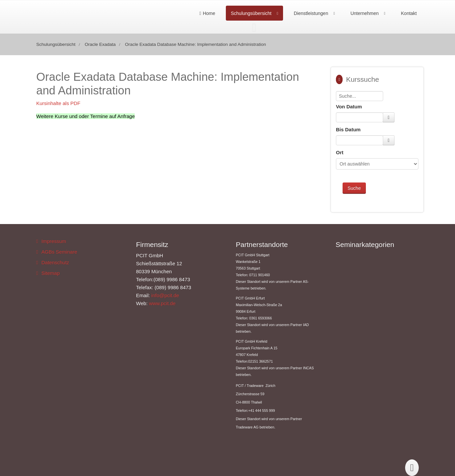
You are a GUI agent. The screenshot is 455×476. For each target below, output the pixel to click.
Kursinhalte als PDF (58, 103)
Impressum (54, 241)
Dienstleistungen (311, 13)
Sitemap (50, 273)
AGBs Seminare (59, 252)
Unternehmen (365, 13)
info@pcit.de (165, 295)
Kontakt (409, 13)
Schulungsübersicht (251, 13)
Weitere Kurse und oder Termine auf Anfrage (85, 116)
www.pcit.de (162, 303)
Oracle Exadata (100, 44)
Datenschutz (55, 262)
